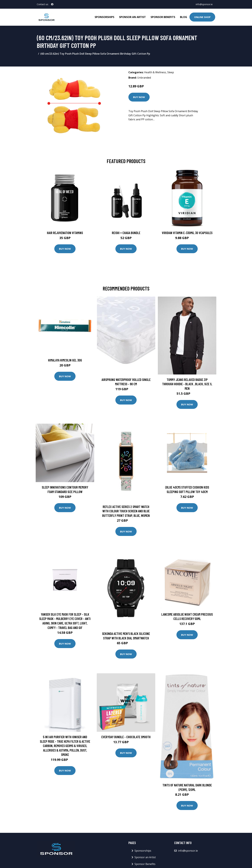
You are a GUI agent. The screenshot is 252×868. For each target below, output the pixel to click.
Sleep (171, 72)
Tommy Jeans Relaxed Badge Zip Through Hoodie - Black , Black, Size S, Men (187, 384)
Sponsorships (104, 17)
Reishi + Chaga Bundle (126, 233)
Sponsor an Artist (132, 17)
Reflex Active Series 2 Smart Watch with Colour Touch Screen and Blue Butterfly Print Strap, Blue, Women (126, 511)
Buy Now (139, 97)
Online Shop (202, 17)
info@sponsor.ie (204, 4)
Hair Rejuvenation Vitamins (65, 233)
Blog (184, 17)
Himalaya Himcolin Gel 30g (65, 360)
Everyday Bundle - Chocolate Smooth (126, 737)
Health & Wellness (155, 72)
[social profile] (52, 4)
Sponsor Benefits (163, 17)
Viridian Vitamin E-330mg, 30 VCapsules (187, 233)
